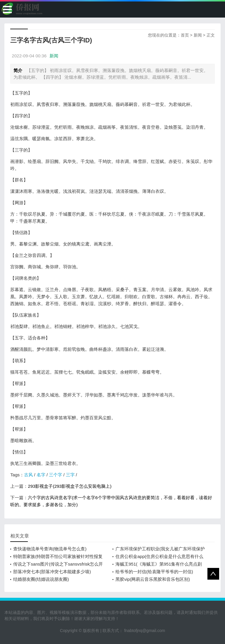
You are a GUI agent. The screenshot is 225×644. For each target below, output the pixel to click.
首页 (185, 35)
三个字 (56, 475)
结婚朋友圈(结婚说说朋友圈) (41, 579)
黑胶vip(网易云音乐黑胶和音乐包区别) (153, 579)
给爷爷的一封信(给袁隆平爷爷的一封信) (154, 572)
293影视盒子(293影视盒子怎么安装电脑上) (70, 486)
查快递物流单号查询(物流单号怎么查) (50, 549)
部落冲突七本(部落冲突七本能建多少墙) (52, 572)
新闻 (198, 35)
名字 (41, 475)
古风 (28, 475)
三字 (70, 475)
